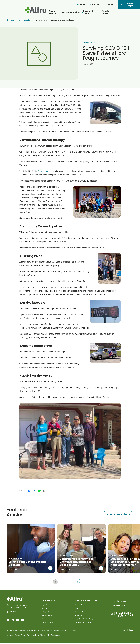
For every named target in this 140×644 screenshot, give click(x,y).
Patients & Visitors (94, 12)
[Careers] (94, 5)
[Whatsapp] (39, 491)
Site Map (10, 636)
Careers (78, 609)
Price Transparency (54, 636)
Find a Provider (43, 12)
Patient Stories (91, 42)
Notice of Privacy (39, 636)
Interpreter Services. (69, 631)
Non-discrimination (53, 631)
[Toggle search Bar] (109, 5)
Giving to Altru (80, 612)
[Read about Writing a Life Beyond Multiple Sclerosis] (49, 567)
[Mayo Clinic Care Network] (122, 613)
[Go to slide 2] (65, 582)
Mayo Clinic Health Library (84, 620)
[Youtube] (22, 620)
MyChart (45, 609)
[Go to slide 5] (73, 582)
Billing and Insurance (49, 612)
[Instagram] (18, 620)
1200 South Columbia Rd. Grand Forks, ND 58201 (19, 607)
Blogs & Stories (117, 12)
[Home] (80, 5)
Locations (59, 12)
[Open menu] (78, 12)
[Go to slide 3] (68, 582)
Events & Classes (48, 623)
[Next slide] (80, 582)
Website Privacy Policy (23, 636)
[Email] (44, 491)
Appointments (46, 605)
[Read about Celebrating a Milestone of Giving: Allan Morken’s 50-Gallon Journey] (101, 567)
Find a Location (47, 620)
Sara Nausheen (45, 171)
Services (74, 12)
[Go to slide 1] (63, 582)
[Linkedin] (35, 491)
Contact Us (79, 605)
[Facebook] (29, 491)
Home (10, 20)
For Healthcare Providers (84, 623)
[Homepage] (15, 600)
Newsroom (79, 616)
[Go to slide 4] (70, 582)
